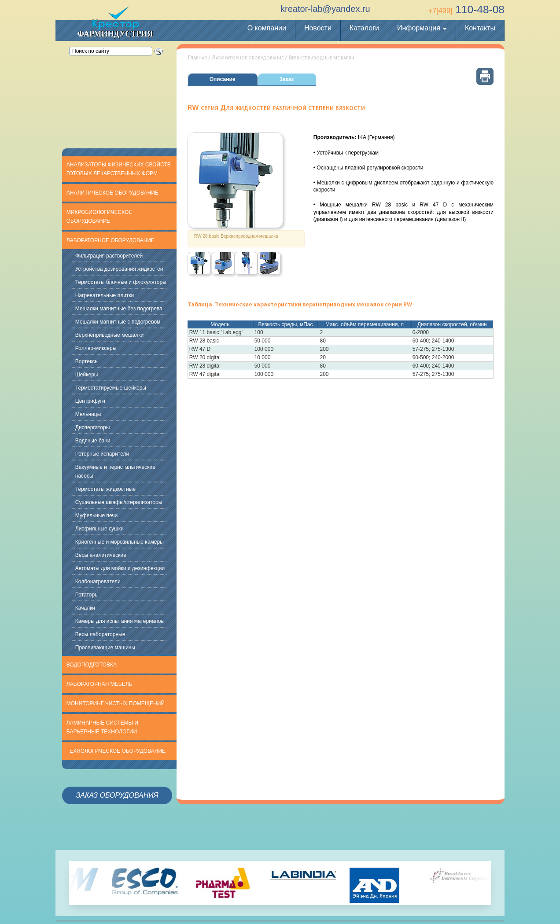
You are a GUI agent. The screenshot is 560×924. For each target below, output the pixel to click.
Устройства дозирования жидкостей (119, 269)
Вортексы (87, 361)
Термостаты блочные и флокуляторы (121, 282)
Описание (223, 79)
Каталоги (364, 28)
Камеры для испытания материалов (120, 621)
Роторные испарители (102, 454)
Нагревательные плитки (105, 295)
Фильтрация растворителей (109, 256)
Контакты (480, 28)
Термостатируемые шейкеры (111, 388)
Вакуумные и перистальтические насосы (115, 471)
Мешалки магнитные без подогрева (119, 309)
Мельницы (88, 414)
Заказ (287, 79)
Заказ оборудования (117, 795)
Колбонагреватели (98, 582)
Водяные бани (93, 441)
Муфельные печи (96, 515)
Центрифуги (90, 401)
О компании (267, 28)
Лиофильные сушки (99, 529)
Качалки (85, 608)
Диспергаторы (93, 427)
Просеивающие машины (105, 648)
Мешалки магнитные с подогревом (118, 322)
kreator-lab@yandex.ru (325, 9)
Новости (318, 28)
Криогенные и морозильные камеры (120, 542)
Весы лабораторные (100, 634)
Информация (419, 28)
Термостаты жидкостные (105, 489)
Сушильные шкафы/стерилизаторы (119, 502)
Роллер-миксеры (96, 348)
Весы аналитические (101, 555)
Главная (197, 58)
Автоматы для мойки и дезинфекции (120, 568)
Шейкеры (87, 375)
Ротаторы (87, 595)
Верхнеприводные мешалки (109, 335)
